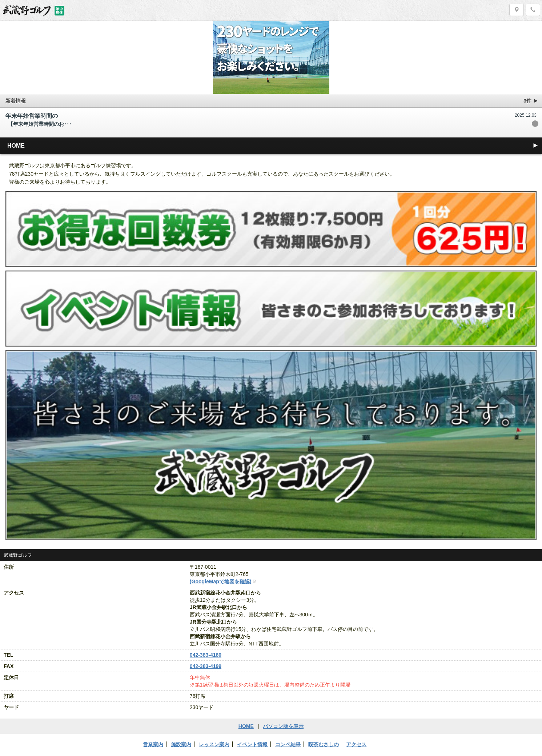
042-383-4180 (206, 655)
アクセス (356, 744)
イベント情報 (252, 744)
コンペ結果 (288, 744)
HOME (273, 145)
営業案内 (153, 744)
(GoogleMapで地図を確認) (221, 581)
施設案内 (181, 744)
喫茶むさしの (324, 744)
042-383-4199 (206, 666)
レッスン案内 (214, 744)
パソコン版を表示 (283, 726)
